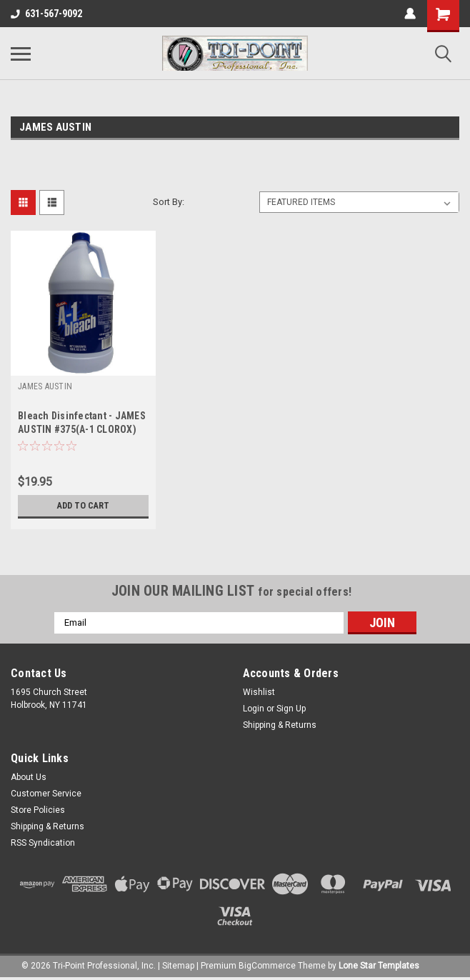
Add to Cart (83, 506)
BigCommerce (267, 966)
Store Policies (38, 810)
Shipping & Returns (280, 725)
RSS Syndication (43, 843)
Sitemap (178, 966)
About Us (29, 777)
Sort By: (169, 202)
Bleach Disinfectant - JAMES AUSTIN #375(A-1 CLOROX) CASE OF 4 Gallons (82, 429)
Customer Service (46, 794)
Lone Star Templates (379, 966)
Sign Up (291, 709)
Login (254, 709)
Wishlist (259, 692)
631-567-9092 (46, 14)
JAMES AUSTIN (45, 386)
